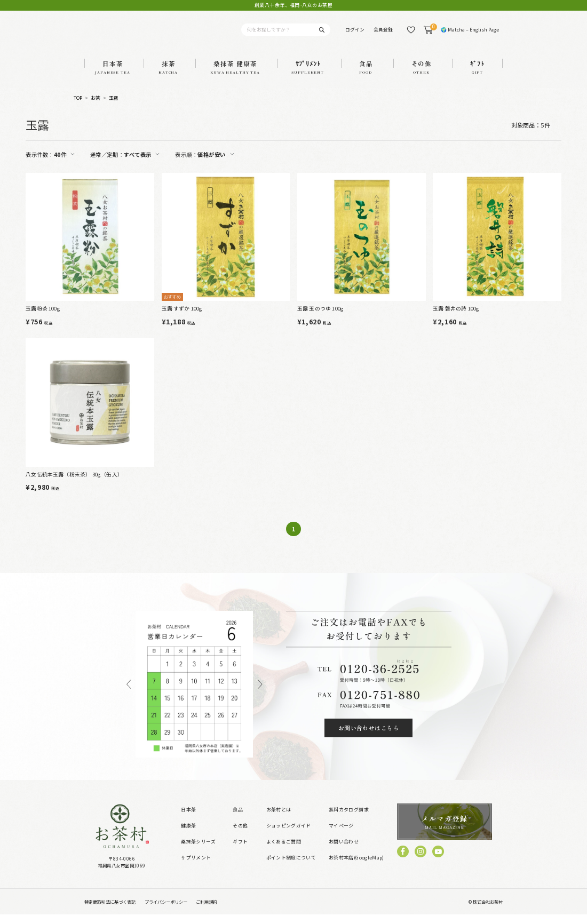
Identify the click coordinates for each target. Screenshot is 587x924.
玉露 (114, 109)
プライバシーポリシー (166, 911)
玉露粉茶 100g (43, 318)
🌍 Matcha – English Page (470, 34)
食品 (238, 819)
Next (260, 694)
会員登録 (383, 34)
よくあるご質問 (284, 851)
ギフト (240, 851)
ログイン (355, 34)
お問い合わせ (344, 851)
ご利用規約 (207, 911)
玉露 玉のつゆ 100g (320, 318)
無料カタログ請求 (349, 819)
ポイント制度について (291, 867)
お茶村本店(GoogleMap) (356, 867)
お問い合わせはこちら (369, 738)
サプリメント (196, 867)
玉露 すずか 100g (182, 318)
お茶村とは (279, 819)
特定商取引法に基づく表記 (110, 911)
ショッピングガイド (289, 835)
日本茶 (188, 819)
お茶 (96, 109)
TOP (78, 109)
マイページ (341, 835)
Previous (129, 694)
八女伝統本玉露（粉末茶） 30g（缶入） (74, 484)
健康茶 (188, 835)
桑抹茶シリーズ (198, 851)
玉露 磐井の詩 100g (456, 318)
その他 (240, 835)
